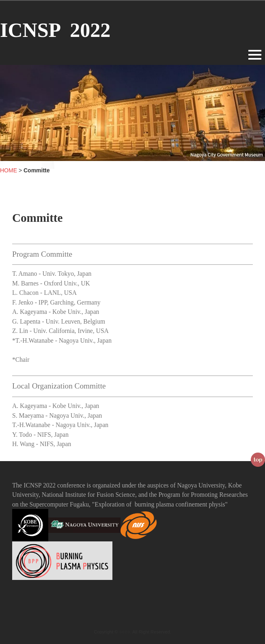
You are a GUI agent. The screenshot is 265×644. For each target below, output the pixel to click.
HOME (9, 170)
